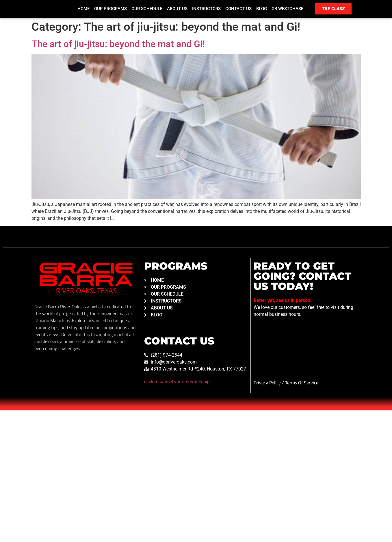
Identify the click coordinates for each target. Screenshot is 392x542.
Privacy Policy (268, 383)
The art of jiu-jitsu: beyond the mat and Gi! (118, 44)
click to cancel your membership (177, 382)
